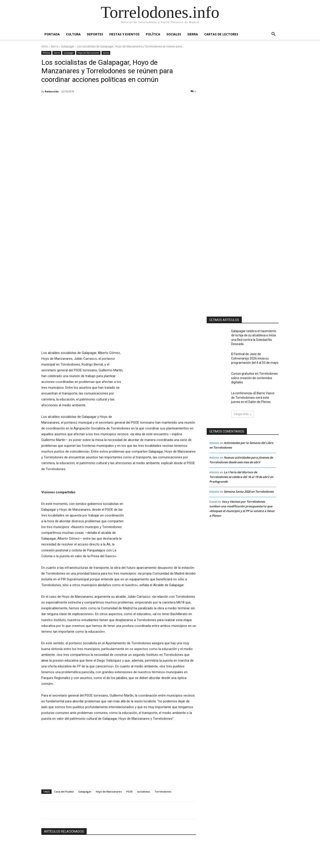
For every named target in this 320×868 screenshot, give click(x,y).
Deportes (95, 34)
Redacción (52, 91)
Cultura (73, 34)
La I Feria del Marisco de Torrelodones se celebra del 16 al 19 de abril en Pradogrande (241, 474)
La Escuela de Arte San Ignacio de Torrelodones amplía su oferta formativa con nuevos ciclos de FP (119, 830)
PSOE (129, 738)
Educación (101, 819)
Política (153, 34)
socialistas (144, 738)
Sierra (193, 34)
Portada (52, 34)
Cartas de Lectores (221, 34)
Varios (106, 53)
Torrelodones (163, 738)
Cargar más (119, 845)
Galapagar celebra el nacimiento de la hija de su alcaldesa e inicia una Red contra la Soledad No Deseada (254, 335)
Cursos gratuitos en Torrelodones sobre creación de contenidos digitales (252, 374)
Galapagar (68, 46)
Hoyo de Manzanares (88, 53)
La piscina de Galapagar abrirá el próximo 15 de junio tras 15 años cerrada (61, 830)
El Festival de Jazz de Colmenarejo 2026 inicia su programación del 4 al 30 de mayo (253, 354)
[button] (273, 35)
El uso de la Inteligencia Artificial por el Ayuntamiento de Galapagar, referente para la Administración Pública (170, 830)
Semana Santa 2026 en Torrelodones (249, 488)
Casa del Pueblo (64, 738)
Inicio (45, 46)
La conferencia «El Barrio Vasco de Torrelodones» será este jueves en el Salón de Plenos (254, 393)
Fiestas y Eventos (124, 34)
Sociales (174, 34)
